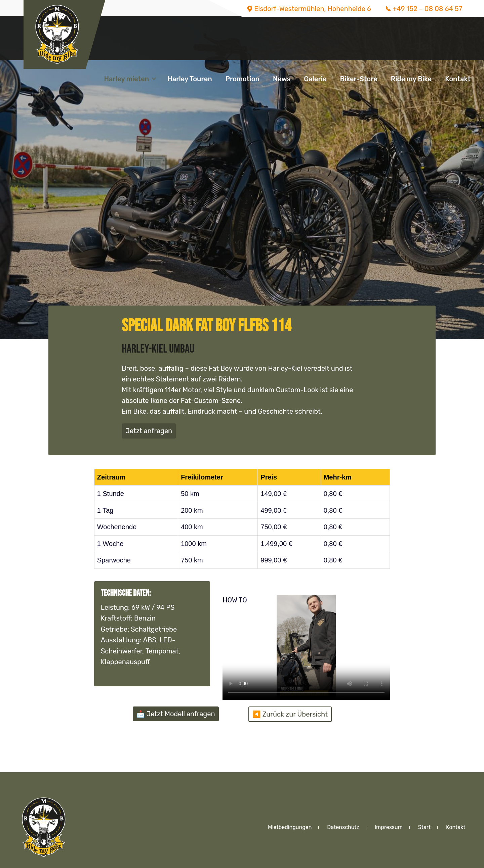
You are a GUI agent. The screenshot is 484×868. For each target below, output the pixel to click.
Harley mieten (126, 79)
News (282, 79)
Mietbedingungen (290, 827)
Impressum (389, 827)
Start (424, 827)
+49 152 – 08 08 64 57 (427, 9)
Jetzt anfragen (149, 431)
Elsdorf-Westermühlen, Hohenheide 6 (313, 9)
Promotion (243, 79)
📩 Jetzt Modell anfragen (176, 714)
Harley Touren (190, 79)
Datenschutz (343, 827)
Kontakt (458, 79)
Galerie (315, 79)
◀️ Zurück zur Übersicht (290, 714)
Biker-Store (359, 79)
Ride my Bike (411, 79)
